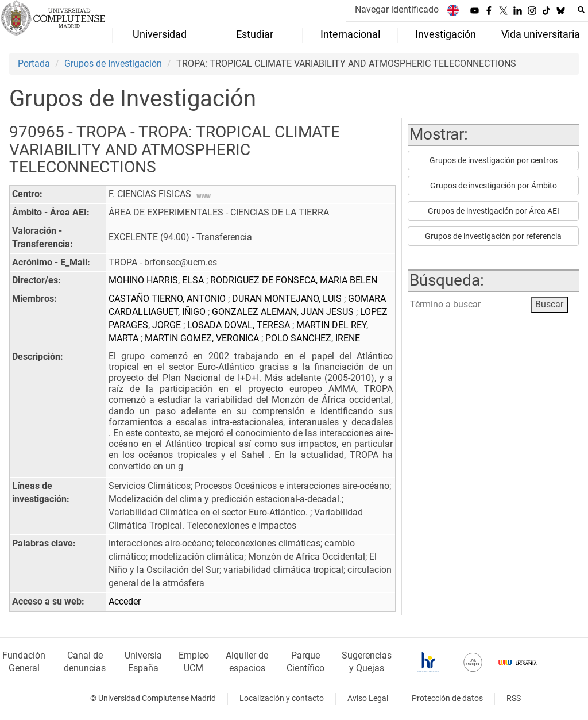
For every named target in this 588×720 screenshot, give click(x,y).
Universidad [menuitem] (160, 34)
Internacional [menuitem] (350, 34)
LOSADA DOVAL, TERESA (240, 325)
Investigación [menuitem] (446, 34)
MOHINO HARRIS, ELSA (157, 280)
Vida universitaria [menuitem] (541, 34)
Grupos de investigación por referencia (493, 236)
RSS (514, 698)
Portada (34, 63)
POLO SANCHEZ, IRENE (313, 338)
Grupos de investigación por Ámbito (494, 186)
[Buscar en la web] (581, 10)
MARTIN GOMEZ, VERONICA (203, 338)
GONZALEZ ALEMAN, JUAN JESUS (284, 312)
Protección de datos (447, 698)
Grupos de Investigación (113, 63)
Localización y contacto (282, 698)
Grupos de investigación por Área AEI (494, 211)
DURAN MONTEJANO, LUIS (288, 299)
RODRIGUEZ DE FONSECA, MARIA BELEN (294, 280)
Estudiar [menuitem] (255, 34)
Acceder (125, 601)
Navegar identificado (397, 9)
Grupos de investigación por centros (494, 160)
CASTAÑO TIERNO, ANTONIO (168, 299)
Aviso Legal (368, 698)
